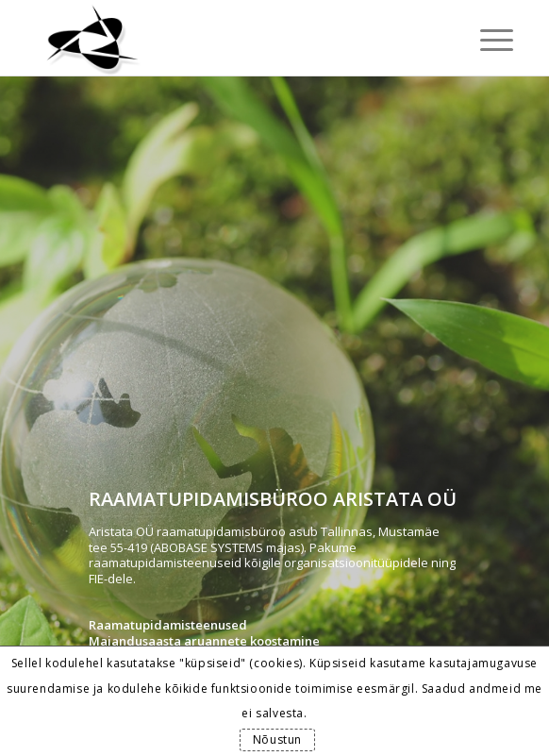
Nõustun (277, 739)
